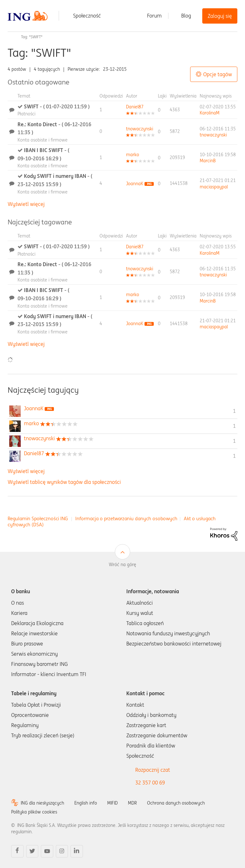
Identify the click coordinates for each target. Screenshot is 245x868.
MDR (132, 803)
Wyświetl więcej (26, 204)
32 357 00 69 (150, 783)
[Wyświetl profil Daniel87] (135, 107)
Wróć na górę (122, 565)
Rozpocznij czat (153, 770)
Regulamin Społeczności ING (38, 518)
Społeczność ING (10, 37)
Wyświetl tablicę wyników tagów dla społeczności (64, 482)
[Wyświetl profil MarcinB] (208, 161)
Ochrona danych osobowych (176, 803)
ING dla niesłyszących (42, 803)
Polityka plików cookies (34, 812)
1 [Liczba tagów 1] (234, 411)
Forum (154, 16)
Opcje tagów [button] (218, 74)
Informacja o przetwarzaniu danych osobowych (126, 518)
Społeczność (87, 16)
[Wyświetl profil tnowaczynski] (140, 129)
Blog (186, 16)
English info (86, 803)
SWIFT (57, 106)
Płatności (26, 114)
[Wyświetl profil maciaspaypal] (214, 187)
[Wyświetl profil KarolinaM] (210, 113)
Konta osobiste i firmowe (43, 140)
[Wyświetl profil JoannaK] (135, 184)
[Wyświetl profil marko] (133, 155)
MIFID (112, 803)
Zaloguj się (220, 16)
